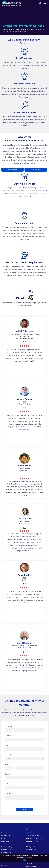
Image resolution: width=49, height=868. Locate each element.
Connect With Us (30, 863)
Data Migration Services (32, 847)
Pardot (3, 838)
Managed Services (31, 850)
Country (8, 755)
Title (7, 784)
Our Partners (5, 866)
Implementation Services (33, 836)
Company (9, 774)
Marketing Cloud (6, 836)
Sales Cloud (5, 844)
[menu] (45, 3)
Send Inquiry (36, 170)
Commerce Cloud (6, 850)
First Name (9, 726)
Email (7, 745)
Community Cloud (6, 852)
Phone (7, 764)
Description (9, 793)
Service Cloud (5, 841)
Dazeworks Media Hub (32, 866)
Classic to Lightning (7, 847)
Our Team (4, 863)
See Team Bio (13, 170)
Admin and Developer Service (34, 838)
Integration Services (31, 844)
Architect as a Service (32, 841)
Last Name (9, 736)
